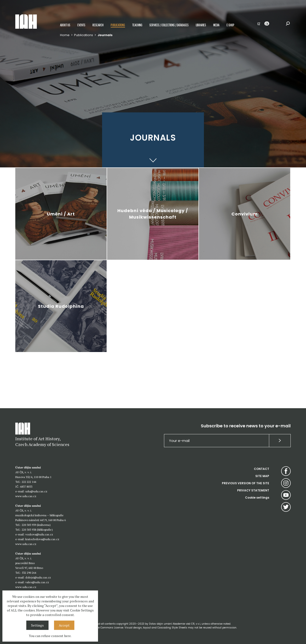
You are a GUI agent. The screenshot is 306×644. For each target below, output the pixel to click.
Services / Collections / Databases (169, 25)
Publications (118, 25)
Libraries (201, 25)
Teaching (137, 25)
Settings (37, 625)
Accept (64, 625)
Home (65, 35)
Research (98, 25)
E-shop (230, 25)
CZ (259, 24)
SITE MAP (262, 476)
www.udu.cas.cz (26, 496)
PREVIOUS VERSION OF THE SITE (246, 483)
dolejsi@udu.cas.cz (38, 577)
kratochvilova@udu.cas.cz (42, 539)
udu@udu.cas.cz (36, 491)
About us (65, 25)
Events (81, 25)
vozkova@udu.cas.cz (39, 534)
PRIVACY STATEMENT (253, 490)
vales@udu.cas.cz (37, 582)
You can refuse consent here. (50, 636)
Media (216, 25)
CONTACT (262, 469)
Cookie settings (257, 498)
